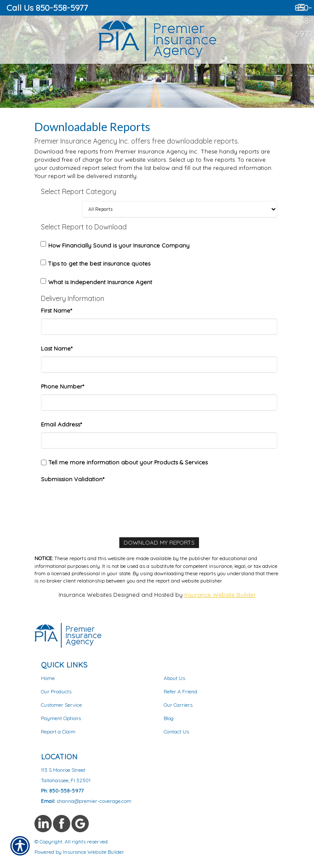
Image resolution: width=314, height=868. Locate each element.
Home (48, 678)
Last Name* (57, 348)
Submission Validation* (73, 479)
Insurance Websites (85, 595)
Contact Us (176, 732)
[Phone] (159, 403)
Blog (169, 718)
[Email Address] (159, 440)
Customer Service (61, 705)
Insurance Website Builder (220, 595)
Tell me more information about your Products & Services (128, 462)
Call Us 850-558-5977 (47, 8)
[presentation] (106, 504)
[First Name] (159, 327)
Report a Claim (58, 732)
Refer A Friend (180, 691)
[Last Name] (159, 365)
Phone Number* (62, 386)
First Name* (56, 310)
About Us (174, 678)
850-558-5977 (303, 20)
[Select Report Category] (180, 209)
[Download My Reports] (159, 543)
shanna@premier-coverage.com (94, 801)
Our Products (56, 691)
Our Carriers (178, 705)
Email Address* (61, 424)
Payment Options (61, 718)
